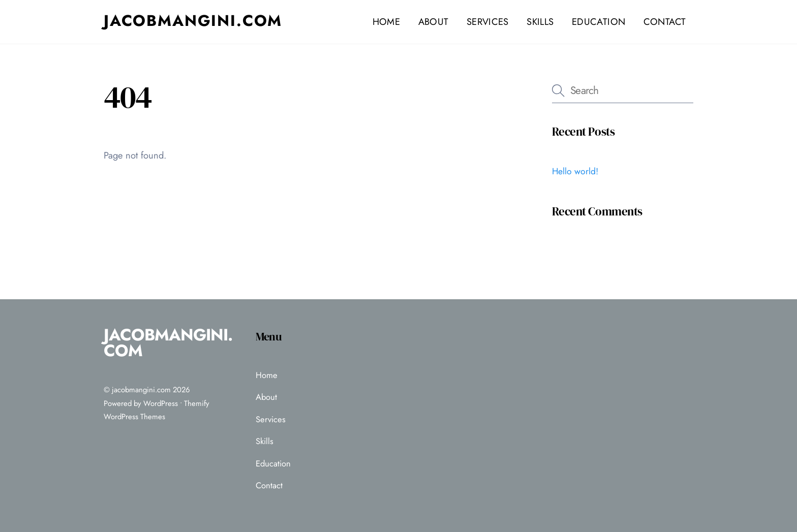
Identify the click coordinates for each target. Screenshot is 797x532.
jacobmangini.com (141, 390)
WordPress (161, 403)
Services (488, 22)
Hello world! (575, 171)
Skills (540, 22)
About (434, 22)
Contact (665, 22)
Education (599, 22)
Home (386, 22)
